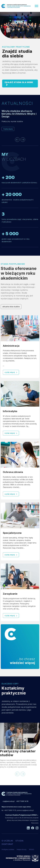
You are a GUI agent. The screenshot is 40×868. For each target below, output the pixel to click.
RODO (32, 849)
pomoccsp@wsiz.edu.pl (25, 810)
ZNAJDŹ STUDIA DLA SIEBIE (19, 84)
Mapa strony (22, 849)
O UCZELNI (7, 841)
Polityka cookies (8, 849)
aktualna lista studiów (11, 307)
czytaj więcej (11, 372)
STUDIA (19, 841)
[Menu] (36, 6)
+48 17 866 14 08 (22, 801)
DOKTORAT (7, 844)
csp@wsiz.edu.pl (9, 801)
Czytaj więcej (8, 129)
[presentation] (17, 140)
